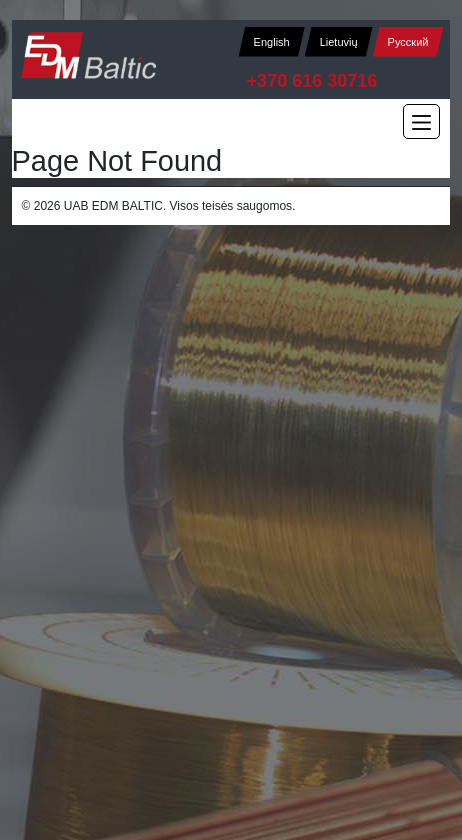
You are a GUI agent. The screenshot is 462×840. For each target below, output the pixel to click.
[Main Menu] (421, 121)
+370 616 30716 (312, 81)
